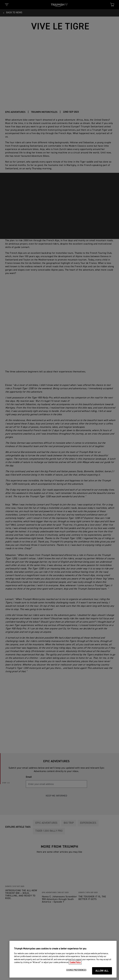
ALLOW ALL (102, 976)
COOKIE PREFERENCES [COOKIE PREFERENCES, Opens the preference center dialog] (76, 975)
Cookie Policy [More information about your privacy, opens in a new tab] (75, 968)
